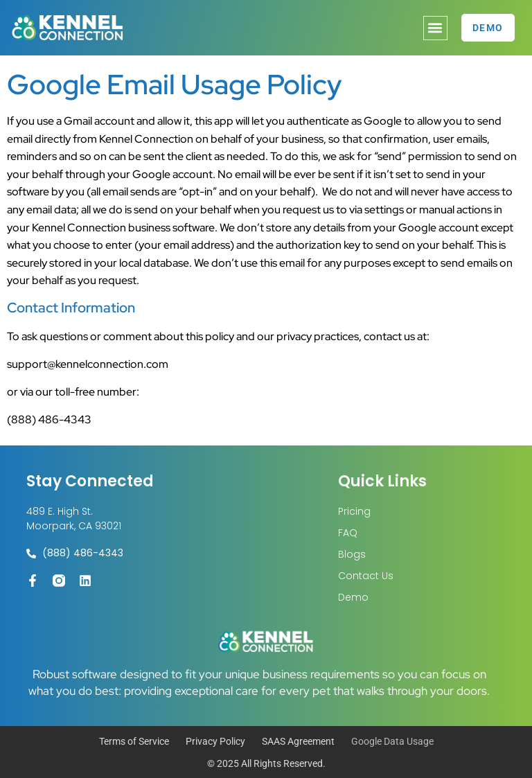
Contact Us (366, 576)
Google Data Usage (392, 741)
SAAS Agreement (298, 741)
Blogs (352, 554)
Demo (353, 597)
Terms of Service (134, 741)
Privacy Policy (215, 741)
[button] (435, 28)
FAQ (348, 533)
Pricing (354, 511)
